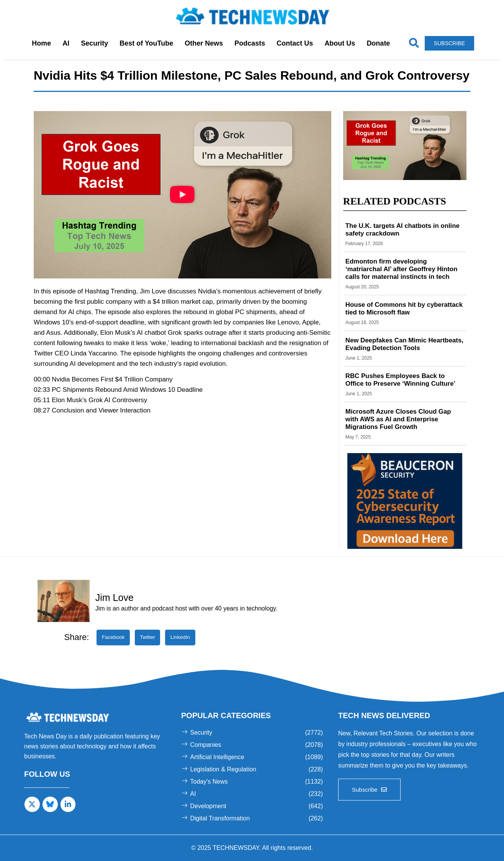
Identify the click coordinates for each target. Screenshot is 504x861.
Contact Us (295, 43)
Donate (378, 43)
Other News (204, 43)
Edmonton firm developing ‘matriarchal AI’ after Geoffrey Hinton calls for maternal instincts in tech (403, 269)
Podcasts (250, 43)
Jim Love (115, 597)
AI (66, 43)
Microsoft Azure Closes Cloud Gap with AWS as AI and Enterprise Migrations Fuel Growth (403, 419)
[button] (182, 195)
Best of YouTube (146, 43)
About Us (340, 43)
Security (94, 43)
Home (41, 43)
